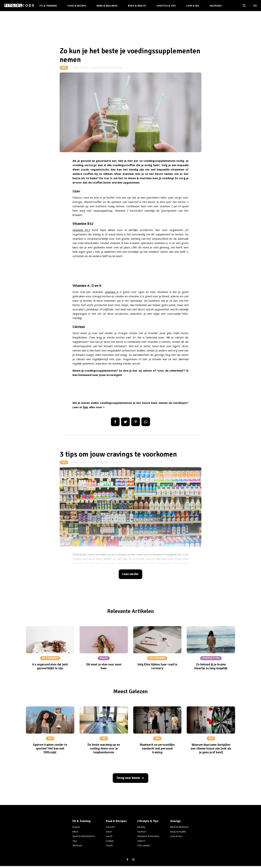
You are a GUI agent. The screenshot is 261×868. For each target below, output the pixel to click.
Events (76, 827)
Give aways (144, 845)
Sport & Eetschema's (84, 836)
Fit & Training (48, 6)
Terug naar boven (128, 778)
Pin (136, 422)
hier (86, 407)
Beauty (141, 827)
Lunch (109, 836)
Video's (141, 841)
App (146, 422)
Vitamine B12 (81, 230)
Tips (64, 68)
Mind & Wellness (107, 6)
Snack (109, 845)
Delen (115, 422)
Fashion (142, 832)
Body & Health (137, 6)
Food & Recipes (77, 6)
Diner (109, 832)
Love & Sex (193, 6)
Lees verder (130, 574)
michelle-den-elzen (111, 68)
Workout (77, 845)
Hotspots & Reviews (148, 836)
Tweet (125, 422)
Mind (75, 832)
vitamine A (112, 292)
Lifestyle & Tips (166, 6)
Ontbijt (110, 841)
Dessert (110, 827)
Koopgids (216, 6)
